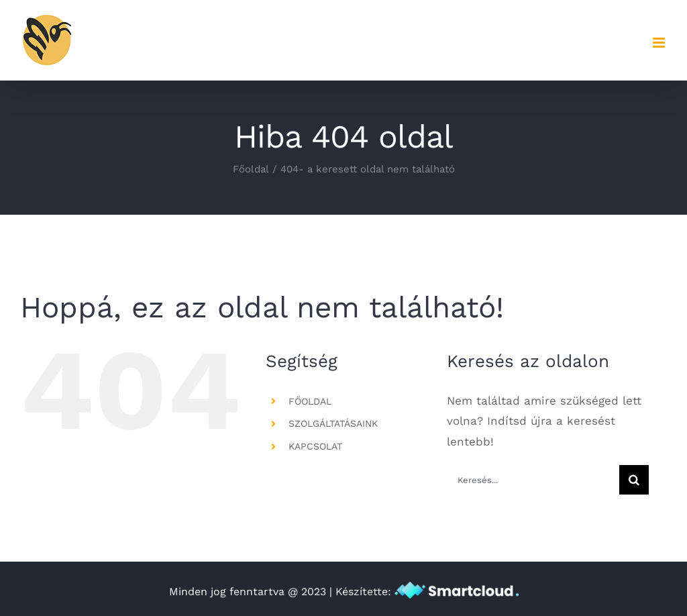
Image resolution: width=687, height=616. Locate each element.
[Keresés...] (533, 480)
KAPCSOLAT (315, 446)
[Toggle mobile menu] (660, 43)
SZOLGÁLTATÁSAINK (333, 423)
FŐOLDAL (310, 401)
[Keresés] (634, 480)
